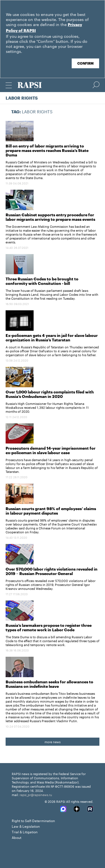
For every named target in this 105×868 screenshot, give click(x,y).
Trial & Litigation (25, 831)
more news (53, 742)
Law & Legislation (26, 826)
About (17, 837)
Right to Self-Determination (33, 820)
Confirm (85, 64)
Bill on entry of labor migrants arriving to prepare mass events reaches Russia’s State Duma (47, 151)
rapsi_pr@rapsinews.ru (36, 794)
